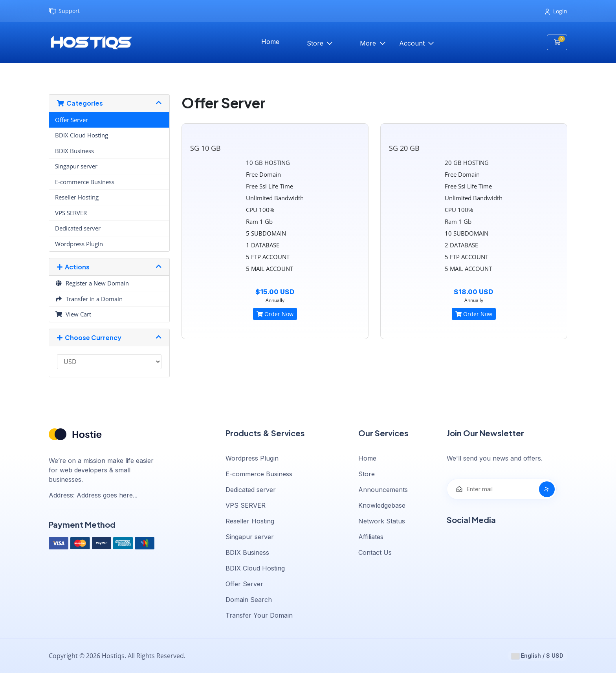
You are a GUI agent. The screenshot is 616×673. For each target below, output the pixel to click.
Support (64, 11)
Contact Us (375, 552)
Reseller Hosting (77, 197)
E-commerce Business (85, 182)
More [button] (369, 43)
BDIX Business (74, 151)
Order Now (275, 314)
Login (556, 11)
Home (270, 42)
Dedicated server (78, 228)
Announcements (383, 490)
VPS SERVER (71, 213)
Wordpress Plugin (79, 244)
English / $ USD (537, 656)
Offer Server (71, 120)
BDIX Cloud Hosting (82, 135)
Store (316, 43)
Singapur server (76, 166)
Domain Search (249, 600)
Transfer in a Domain (89, 299)
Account (413, 43)
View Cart (73, 314)
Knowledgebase (382, 505)
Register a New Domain (92, 283)
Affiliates (371, 537)
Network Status (382, 521)
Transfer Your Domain (259, 615)
